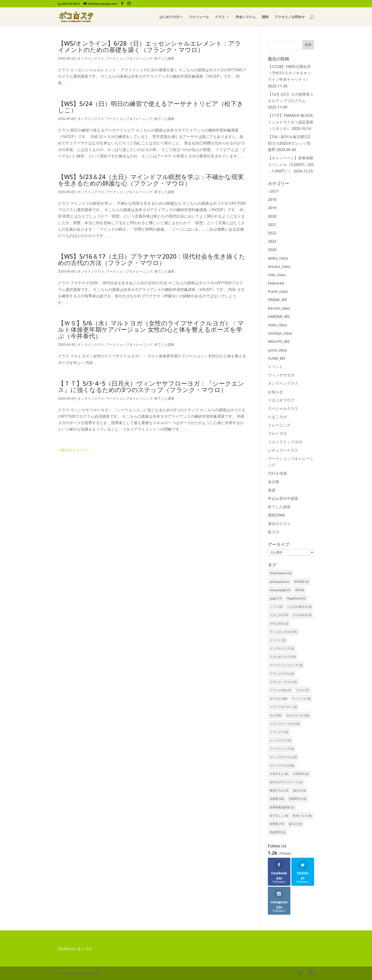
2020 (272, 216)
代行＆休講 (277, 473)
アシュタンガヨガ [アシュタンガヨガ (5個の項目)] (283, 632)
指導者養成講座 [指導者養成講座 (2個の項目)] (282, 807)
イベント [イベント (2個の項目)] (278, 640)
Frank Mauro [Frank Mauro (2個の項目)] (281, 573)
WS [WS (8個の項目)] (300, 590)
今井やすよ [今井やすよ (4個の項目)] (279, 774)
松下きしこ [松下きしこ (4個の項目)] (279, 816)
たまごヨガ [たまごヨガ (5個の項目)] (279, 615)
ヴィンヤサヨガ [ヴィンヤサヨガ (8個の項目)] (282, 765)
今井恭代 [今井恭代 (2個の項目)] (301, 774)
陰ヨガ (274, 532)
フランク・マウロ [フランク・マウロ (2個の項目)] (283, 682)
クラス (220, 17)
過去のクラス (279, 524)
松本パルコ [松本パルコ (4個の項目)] (302, 816)
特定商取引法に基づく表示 (75, 949)
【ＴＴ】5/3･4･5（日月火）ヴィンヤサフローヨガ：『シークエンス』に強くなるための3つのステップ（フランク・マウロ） (151, 386)
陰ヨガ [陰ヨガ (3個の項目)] (295, 824)
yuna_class (277, 350)
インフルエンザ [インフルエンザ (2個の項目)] (282, 648)
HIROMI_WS (279, 317)
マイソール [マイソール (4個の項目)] (301, 698)
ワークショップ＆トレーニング (129, 58)
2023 (272, 241)
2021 (272, 225)
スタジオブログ (281, 400)
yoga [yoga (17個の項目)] (276, 598)
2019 (272, 208)
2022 (272, 233)
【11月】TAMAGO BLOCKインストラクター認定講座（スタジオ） (291, 122)
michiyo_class (280, 333)
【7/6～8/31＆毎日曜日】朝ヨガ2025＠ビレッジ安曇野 (290, 143)
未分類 (274, 482)
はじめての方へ (171, 17)
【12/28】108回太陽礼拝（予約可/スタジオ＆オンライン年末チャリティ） (289, 73)
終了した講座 (164, 58)
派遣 (272, 490)
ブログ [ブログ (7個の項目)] (302, 690)
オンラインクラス (91, 58)
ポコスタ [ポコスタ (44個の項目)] (278, 698)
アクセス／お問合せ (290, 17)
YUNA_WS (277, 358)
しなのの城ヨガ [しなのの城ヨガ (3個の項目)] (299, 607)
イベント (275, 367)
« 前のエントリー (73, 450)
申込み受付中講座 (283, 498)
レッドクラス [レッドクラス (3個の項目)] (280, 740)
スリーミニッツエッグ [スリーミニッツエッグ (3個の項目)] (286, 665)
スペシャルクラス (283, 408)
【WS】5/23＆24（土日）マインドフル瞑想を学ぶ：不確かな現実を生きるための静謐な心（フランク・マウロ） (151, 180)
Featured (276, 283)
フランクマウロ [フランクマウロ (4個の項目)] (282, 674)
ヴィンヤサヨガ (281, 375)
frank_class (278, 291)
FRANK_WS (277, 300)
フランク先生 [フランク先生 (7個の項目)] (280, 690)
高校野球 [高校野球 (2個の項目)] (278, 832)
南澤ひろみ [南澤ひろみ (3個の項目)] (279, 790)
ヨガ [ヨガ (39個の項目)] (276, 715)
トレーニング (279, 425)
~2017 (273, 191)
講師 (265, 17)
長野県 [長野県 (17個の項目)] (277, 824)
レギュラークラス (283, 450)
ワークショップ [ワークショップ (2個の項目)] (282, 749)
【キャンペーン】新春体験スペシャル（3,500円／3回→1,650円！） (291, 164)
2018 (272, 199)
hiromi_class (279, 308)
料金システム (246, 17)
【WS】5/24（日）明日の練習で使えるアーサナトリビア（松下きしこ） (151, 107)
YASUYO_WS (279, 341)
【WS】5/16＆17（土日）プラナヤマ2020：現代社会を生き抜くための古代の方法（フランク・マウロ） (152, 259)
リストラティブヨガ (285, 442)
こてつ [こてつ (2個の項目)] (276, 607)
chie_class (277, 275)
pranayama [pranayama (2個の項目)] (280, 582)
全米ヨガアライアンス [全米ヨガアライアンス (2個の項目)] (286, 782)
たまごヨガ (277, 417)
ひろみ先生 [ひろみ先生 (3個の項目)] (302, 615)
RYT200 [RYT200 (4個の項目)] (301, 582)
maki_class (277, 325)
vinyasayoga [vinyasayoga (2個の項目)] (280, 590)
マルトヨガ (277, 433)
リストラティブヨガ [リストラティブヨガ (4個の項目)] (285, 724)
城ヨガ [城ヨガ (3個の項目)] (299, 790)
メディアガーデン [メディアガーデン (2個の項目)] (283, 707)
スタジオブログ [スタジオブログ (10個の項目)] (283, 657)
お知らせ (275, 392)
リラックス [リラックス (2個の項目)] (279, 732)
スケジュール (199, 17)
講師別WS (276, 515)
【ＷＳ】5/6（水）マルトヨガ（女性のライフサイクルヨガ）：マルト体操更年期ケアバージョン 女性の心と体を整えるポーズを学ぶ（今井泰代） (151, 329)
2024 (272, 250)
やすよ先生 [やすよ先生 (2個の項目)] (279, 623)
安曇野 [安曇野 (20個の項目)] (277, 799)
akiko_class (278, 258)
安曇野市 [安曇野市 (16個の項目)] (298, 799)
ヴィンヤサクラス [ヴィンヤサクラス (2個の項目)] (283, 757)
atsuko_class (279, 266)
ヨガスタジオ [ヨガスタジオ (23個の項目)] (298, 715)
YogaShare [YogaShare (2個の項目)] (296, 598)
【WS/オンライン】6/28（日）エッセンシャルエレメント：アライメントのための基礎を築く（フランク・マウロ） (149, 46)
